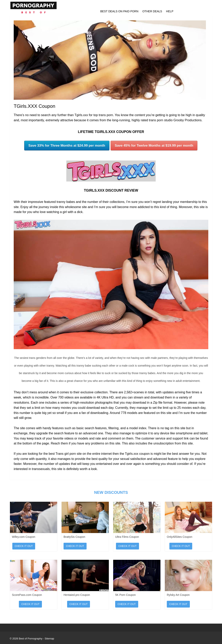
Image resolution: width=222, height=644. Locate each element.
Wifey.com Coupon (24, 537)
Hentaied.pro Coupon (77, 595)
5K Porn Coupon (125, 595)
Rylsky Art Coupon (178, 595)
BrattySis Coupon (74, 537)
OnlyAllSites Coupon (180, 537)
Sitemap (49, 639)
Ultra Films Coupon (127, 537)
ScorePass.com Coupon (27, 595)
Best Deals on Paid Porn (119, 11)
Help (170, 11)
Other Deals (152, 11)
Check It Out (24, 546)
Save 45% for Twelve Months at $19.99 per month (154, 146)
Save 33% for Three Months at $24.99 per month (67, 146)
